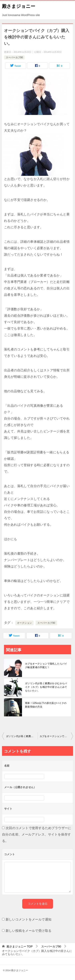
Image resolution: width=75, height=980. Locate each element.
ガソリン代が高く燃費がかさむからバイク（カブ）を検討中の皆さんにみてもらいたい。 (46, 687)
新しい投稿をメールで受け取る (29, 931)
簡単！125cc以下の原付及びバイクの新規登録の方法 (46, 705)
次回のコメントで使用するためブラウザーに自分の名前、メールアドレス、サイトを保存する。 (37, 834)
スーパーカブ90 (14, 57)
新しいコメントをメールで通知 (29, 919)
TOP (20, 946)
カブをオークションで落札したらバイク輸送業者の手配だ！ (46, 666)
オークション (24, 623)
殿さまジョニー (19, 6)
